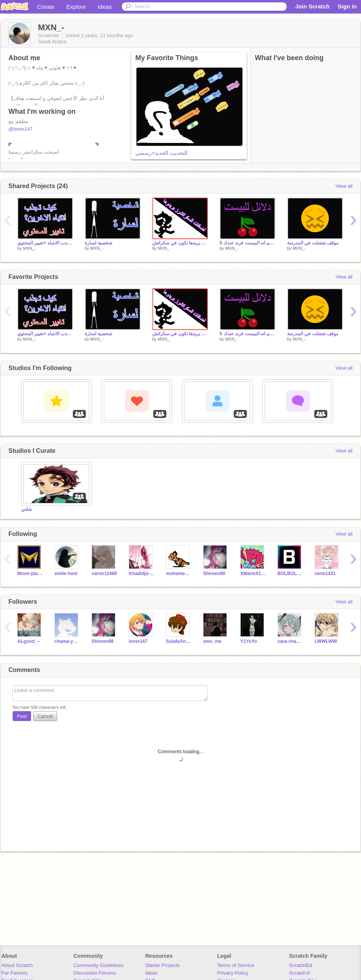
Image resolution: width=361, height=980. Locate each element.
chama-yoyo (67, 641)
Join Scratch (312, 6)
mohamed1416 (179, 574)
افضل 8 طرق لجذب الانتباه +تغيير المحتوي (45, 243)
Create (46, 7)
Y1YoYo (249, 641)
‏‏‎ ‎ (22, 426)
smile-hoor (66, 574)
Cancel (45, 716)
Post (22, 716)
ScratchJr (299, 973)
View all (344, 186)
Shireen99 (214, 574)
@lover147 (21, 129)
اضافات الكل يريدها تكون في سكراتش (180, 243)
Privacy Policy (233, 973)
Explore (76, 7)
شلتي (26, 509)
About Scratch (17, 965)
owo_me (212, 641)
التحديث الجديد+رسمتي (161, 153)
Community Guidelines (98, 965)
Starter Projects (162, 965)
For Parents (15, 973)
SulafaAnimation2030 (179, 641)
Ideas (105, 7)
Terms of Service (236, 965)
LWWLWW (326, 641)
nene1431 (325, 574)
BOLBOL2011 (290, 574)
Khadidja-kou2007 (142, 574)
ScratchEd (300, 965)
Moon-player (30, 574)
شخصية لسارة (98, 243)
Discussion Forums (94, 973)
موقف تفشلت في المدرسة (313, 243)
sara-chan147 (290, 641)
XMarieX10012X (253, 574)
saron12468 (104, 574)
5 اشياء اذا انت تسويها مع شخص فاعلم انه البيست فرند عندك (248, 243)
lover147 (138, 641)
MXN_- (30, 248)
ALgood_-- (29, 641)
